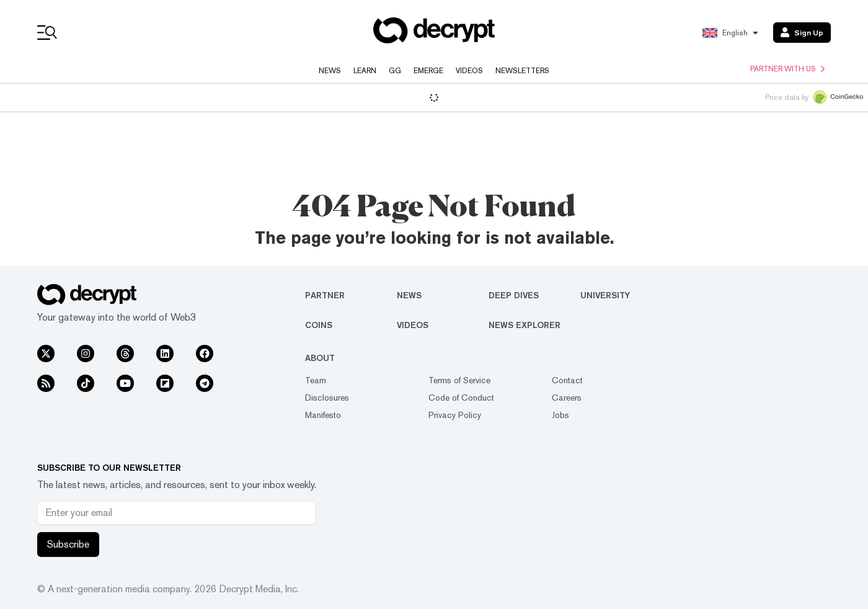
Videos (469, 71)
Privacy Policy (455, 415)
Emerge (428, 71)
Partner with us (787, 69)
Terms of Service (459, 380)
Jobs (560, 415)
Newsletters (522, 71)
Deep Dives (514, 295)
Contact (567, 380)
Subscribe (68, 544)
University (605, 295)
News (330, 71)
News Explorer (525, 325)
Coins (319, 325)
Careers (567, 398)
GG (395, 71)
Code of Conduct (461, 398)
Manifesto (323, 415)
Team (316, 380)
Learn (365, 71)
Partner (325, 295)
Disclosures (327, 398)
